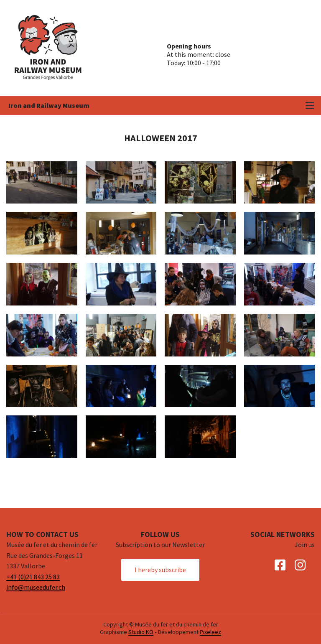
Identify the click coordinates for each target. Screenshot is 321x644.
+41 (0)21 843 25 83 (33, 577)
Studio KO (141, 632)
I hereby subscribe (160, 570)
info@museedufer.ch (36, 587)
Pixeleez (210, 632)
